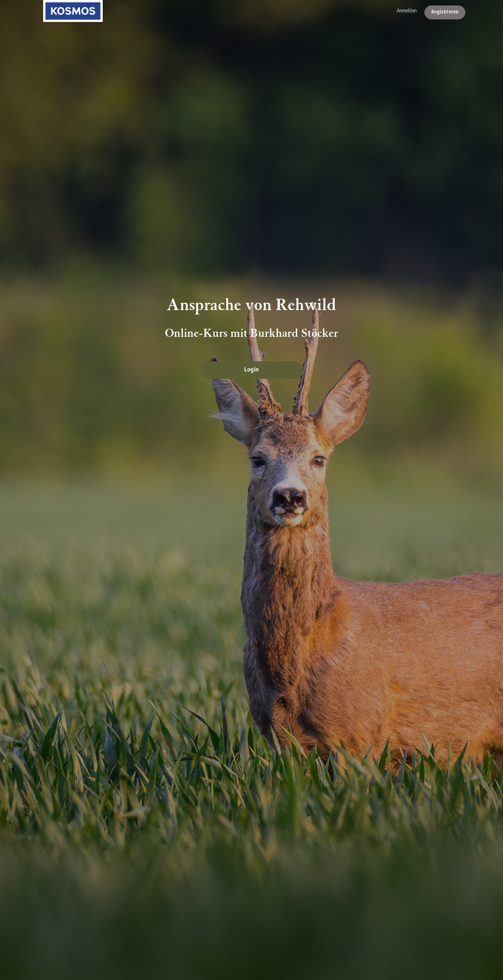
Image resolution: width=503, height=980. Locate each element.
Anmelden (407, 11)
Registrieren (445, 12)
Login (251, 370)
